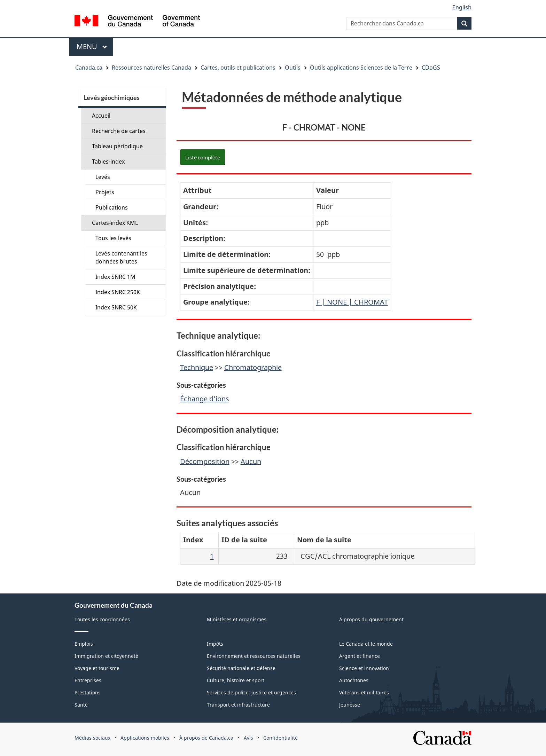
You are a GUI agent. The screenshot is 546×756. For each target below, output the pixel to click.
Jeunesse (350, 705)
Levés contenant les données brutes (121, 257)
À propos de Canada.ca (206, 738)
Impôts (215, 644)
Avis (248, 738)
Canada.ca (89, 68)
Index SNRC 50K (116, 307)
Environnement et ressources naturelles (254, 656)
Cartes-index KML (115, 223)
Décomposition (205, 461)
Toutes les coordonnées (102, 619)
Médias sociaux (92, 738)
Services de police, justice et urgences (251, 692)
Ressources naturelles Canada (151, 68)
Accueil (101, 116)
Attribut (197, 190)
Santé (81, 705)
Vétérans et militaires (364, 692)
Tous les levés (113, 238)
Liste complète (203, 157)
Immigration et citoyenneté (106, 656)
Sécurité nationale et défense (241, 668)
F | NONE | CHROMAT (352, 302)
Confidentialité (280, 738)
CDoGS (431, 68)
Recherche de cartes (119, 131)
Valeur (327, 190)
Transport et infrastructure (238, 705)
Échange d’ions (205, 399)
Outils (293, 68)
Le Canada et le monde (366, 644)
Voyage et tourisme (97, 668)
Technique (197, 367)
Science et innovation (364, 668)
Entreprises (88, 680)
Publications (112, 207)
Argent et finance (360, 656)
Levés (103, 177)
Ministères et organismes (237, 619)
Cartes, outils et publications (238, 68)
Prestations (88, 692)
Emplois (84, 644)
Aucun (251, 461)
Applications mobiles (145, 738)
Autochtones (354, 680)
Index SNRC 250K (118, 292)
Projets (105, 192)
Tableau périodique (117, 146)
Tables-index (108, 162)
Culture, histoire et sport (236, 680)
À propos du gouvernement (371, 619)
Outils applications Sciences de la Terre (361, 68)
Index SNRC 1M (115, 277)
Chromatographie (253, 367)
